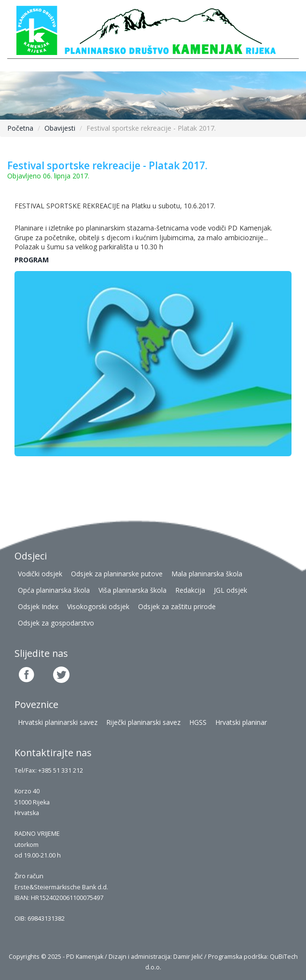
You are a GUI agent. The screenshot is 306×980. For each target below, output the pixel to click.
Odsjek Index (38, 606)
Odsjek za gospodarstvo (56, 623)
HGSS (198, 722)
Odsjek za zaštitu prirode (177, 606)
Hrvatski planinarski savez (58, 722)
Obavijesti (60, 128)
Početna (20, 128)
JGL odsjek (230, 590)
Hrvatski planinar (241, 722)
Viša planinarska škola (132, 590)
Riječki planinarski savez (143, 722)
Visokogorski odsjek (98, 606)
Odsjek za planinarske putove (117, 574)
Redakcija (190, 590)
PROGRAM (32, 260)
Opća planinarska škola (54, 590)
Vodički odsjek (40, 574)
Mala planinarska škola (207, 574)
